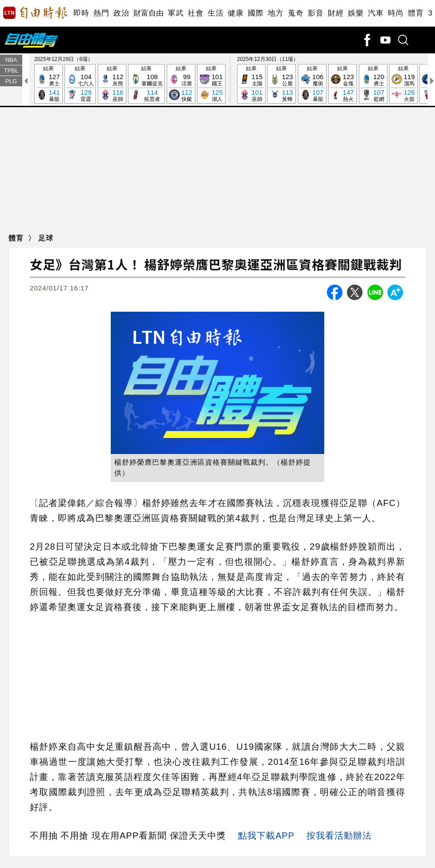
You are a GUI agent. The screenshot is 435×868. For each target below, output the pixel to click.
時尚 (396, 13)
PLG (11, 81)
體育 (416, 13)
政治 (121, 13)
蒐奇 (296, 13)
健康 (236, 13)
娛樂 (356, 13)
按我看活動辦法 (339, 836)
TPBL (11, 70)
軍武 (175, 13)
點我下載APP (266, 836)
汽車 (376, 13)
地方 (276, 13)
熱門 (101, 13)
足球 (46, 238)
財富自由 (148, 13)
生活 (215, 13)
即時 (81, 13)
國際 (256, 13)
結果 (48, 84)
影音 (316, 13)
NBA (11, 60)
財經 (336, 13)
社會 (195, 13)
